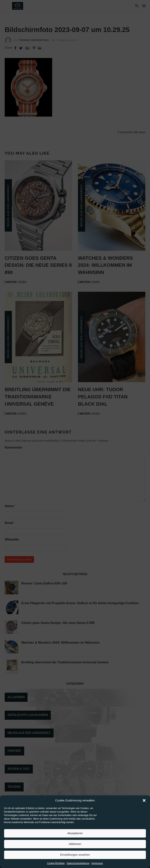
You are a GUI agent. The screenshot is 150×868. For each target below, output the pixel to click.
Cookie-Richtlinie (56, 866)
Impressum (97, 866)
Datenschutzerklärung (78, 866)
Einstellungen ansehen (75, 857)
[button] (144, 803)
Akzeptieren (75, 836)
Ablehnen (75, 846)
